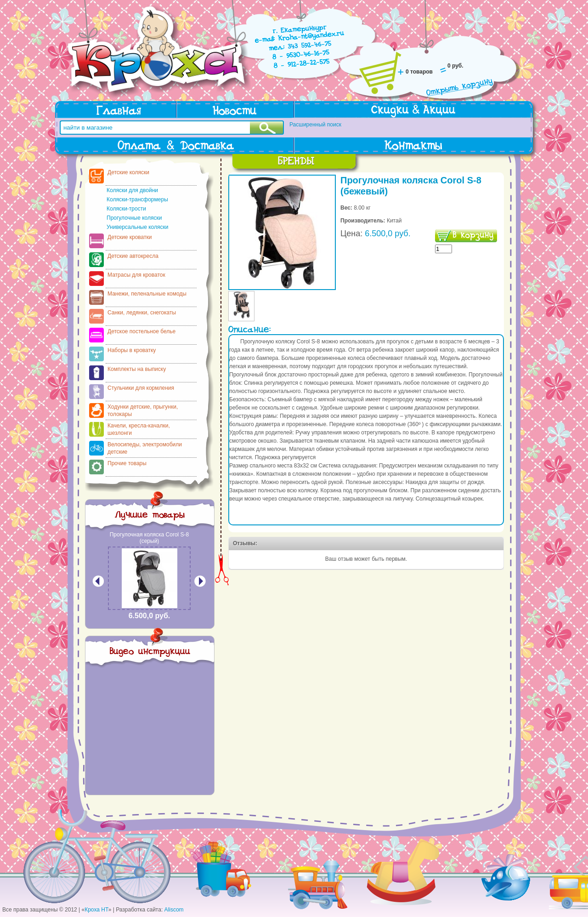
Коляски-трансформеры (137, 199)
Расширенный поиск (315, 125)
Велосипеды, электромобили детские (145, 448)
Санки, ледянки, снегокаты (142, 313)
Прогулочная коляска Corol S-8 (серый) (150, 538)
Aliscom (174, 910)
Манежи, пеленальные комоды (147, 294)
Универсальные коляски (137, 227)
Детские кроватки (130, 237)
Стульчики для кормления (141, 388)
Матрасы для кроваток (136, 275)
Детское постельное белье (141, 331)
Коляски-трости (126, 209)
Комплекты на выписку (137, 369)
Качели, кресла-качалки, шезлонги (139, 429)
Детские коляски (128, 172)
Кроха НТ (96, 910)
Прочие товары (127, 463)
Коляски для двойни (132, 190)
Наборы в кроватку (132, 350)
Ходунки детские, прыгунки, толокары (143, 410)
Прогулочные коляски (134, 218)
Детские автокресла (133, 256)
